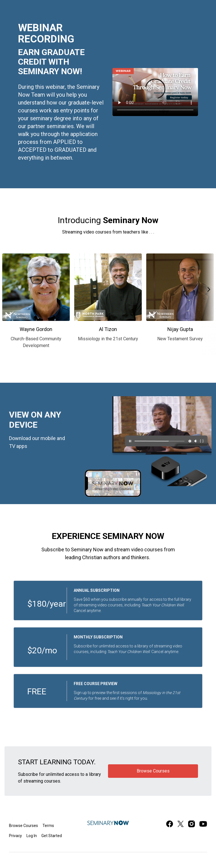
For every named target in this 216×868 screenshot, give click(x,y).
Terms (48, 826)
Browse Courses (23, 826)
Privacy (15, 836)
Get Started (52, 836)
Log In (32, 836)
